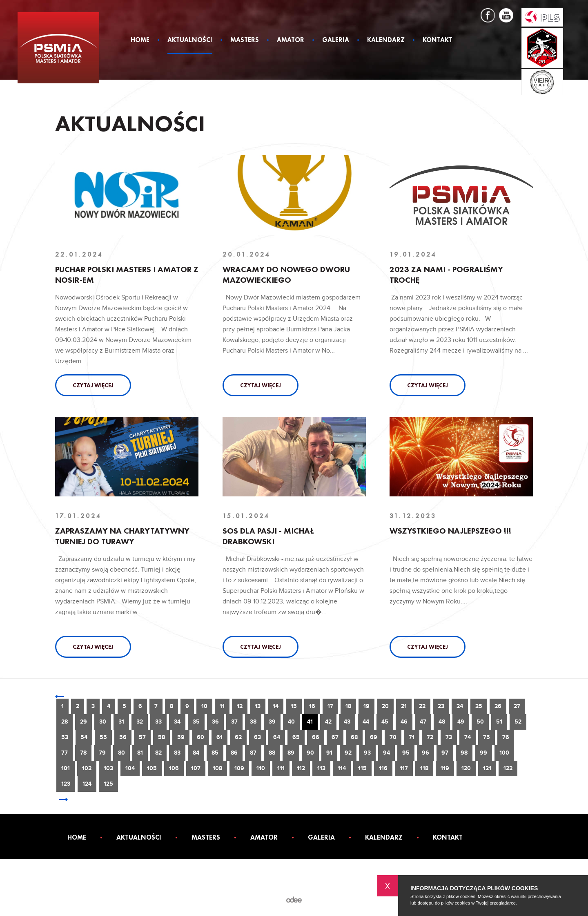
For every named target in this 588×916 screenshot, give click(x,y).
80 (121, 753)
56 (123, 737)
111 (281, 768)
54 (84, 737)
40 (291, 722)
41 (310, 722)
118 (424, 768)
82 (158, 753)
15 (294, 706)
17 (330, 706)
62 (238, 737)
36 (215, 722)
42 (328, 722)
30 (103, 722)
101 (66, 768)
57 (142, 737)
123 (66, 784)
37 (234, 722)
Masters (245, 40)
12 (240, 706)
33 (158, 722)
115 (362, 768)
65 (296, 737)
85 (215, 753)
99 (483, 753)
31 (121, 722)
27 (517, 706)
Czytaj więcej (93, 385)
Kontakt (438, 40)
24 (460, 706)
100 (504, 753)
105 (152, 768)
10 (204, 706)
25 (479, 706)
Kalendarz (386, 40)
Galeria (336, 40)
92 (348, 753)
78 (83, 753)
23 (441, 706)
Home (140, 40)
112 (301, 768)
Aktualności (190, 40)
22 (422, 706)
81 (140, 753)
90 (310, 753)
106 (174, 768)
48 (442, 722)
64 (277, 737)
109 (239, 768)
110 (261, 768)
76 (506, 737)
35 (196, 722)
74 (468, 737)
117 (404, 768)
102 (87, 768)
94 (386, 753)
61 (219, 737)
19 (366, 706)
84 (196, 753)
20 (385, 706)
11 (222, 706)
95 (406, 753)
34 (177, 722)
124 (87, 784)
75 (487, 737)
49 (461, 722)
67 (335, 737)
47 (423, 722)
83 (177, 753)
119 (445, 768)
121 (487, 768)
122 (508, 768)
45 (385, 722)
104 (130, 768)
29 (84, 722)
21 (404, 706)
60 (200, 737)
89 (291, 753)
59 (181, 737)
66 (316, 737)
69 (374, 737)
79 (102, 753)
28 (65, 722)
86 (234, 753)
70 (393, 737)
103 (108, 768)
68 (354, 737)
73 (449, 737)
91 (329, 753)
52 (518, 722)
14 (276, 706)
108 (217, 768)
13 (258, 706)
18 (348, 706)
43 (347, 722)
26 (498, 706)
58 (161, 737)
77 (65, 753)
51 (499, 722)
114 (342, 768)
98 (464, 753)
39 (272, 722)
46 (404, 722)
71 (412, 737)
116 (383, 768)
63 (257, 737)
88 (272, 753)
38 (253, 722)
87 (253, 753)
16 (312, 706)
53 (65, 737)
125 (108, 784)
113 (321, 768)
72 (430, 737)
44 (366, 722)
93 (367, 753)
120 (466, 768)
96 (425, 753)
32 (140, 722)
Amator (291, 40)
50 (480, 722)
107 (196, 768)
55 (103, 737)
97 (445, 753)
